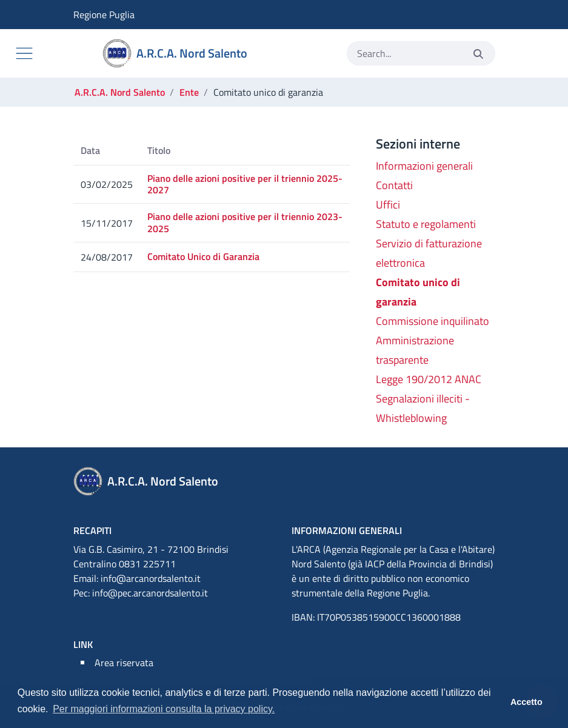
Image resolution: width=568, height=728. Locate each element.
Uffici (388, 205)
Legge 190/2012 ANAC (429, 379)
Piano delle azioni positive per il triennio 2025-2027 (245, 184)
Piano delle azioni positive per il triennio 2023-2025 (245, 222)
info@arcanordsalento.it (151, 578)
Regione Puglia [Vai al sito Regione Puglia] (82, 15)
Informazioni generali (424, 166)
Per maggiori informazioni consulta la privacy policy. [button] (164, 709)
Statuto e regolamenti (426, 224)
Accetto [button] (526, 702)
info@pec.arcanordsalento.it (150, 593)
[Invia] (478, 54)
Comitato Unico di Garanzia (203, 256)
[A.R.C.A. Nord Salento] (177, 53)
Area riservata (124, 663)
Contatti (394, 185)
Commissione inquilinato (433, 321)
